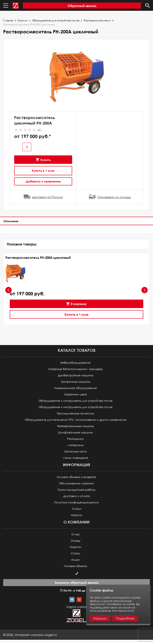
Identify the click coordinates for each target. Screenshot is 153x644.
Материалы (76, 445)
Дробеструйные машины (76, 375)
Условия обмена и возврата (76, 477)
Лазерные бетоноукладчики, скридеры (75, 369)
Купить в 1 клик (43, 171)
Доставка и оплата (77, 496)
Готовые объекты (76, 566)
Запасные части (75, 451)
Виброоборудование (75, 363)
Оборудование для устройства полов (56, 21)
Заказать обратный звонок (76, 582)
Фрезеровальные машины (76, 426)
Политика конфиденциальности (77, 502)
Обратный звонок (82, 6)
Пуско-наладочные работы (76, 490)
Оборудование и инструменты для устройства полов (75, 401)
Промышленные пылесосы (75, 413)
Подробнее (125, 618)
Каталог (23, 21)
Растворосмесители (97, 21)
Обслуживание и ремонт (76, 483)
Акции (75, 560)
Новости (77, 515)
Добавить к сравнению (43, 181)
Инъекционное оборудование (75, 388)
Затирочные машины (76, 382)
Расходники (75, 439)
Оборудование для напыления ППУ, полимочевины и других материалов (76, 420)
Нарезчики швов (75, 394)
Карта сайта (77, 607)
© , (30, 635)
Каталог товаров (77, 350)
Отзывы (76, 541)
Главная (8, 21)
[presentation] (8, 290)
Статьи (77, 509)
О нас (76, 534)
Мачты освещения (75, 458)
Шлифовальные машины (75, 432)
